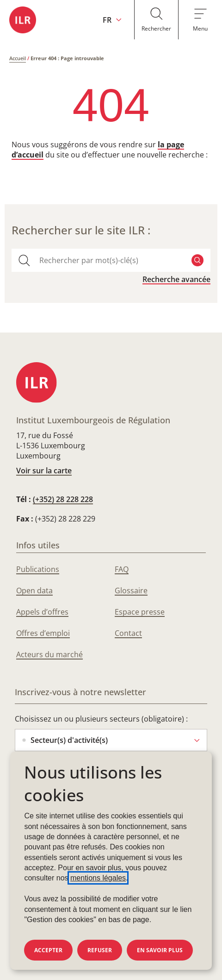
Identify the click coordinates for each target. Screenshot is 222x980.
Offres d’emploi (43, 633)
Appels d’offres (42, 612)
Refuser (100, 950)
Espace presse (140, 612)
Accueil (18, 58)
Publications (38, 569)
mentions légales (98, 878)
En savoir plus (160, 950)
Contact (128, 633)
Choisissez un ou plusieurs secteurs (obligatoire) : (101, 719)
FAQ (122, 569)
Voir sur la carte (44, 471)
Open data (34, 591)
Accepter (48, 950)
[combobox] (111, 260)
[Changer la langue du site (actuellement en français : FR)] (112, 20)
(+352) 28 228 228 (63, 499)
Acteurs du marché (49, 654)
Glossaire (131, 591)
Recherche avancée (176, 279)
